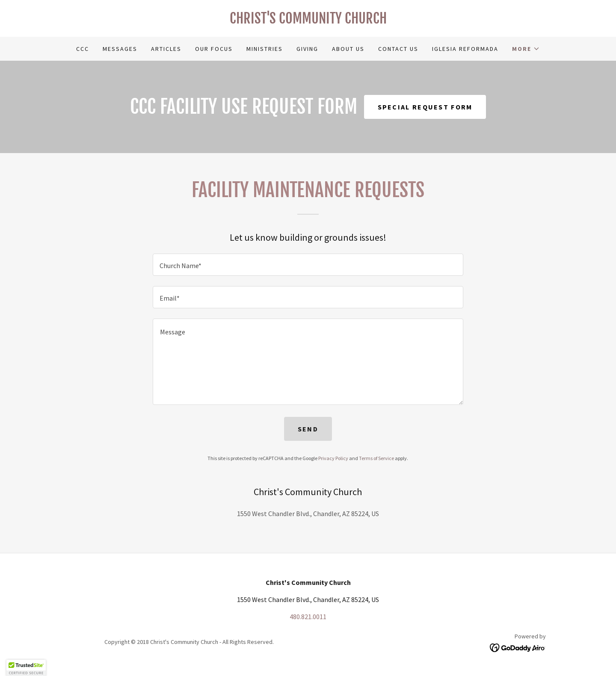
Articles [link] (166, 49)
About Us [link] (348, 49)
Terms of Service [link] (376, 458)
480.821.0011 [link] (308, 617)
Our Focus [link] (214, 49)
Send (308, 429)
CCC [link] (83, 49)
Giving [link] (307, 49)
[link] (308, 21)
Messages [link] (120, 49)
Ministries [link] (265, 49)
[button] (526, 49)
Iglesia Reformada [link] (465, 49)
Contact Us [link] (398, 49)
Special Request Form (425, 107)
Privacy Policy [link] (333, 458)
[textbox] (308, 265)
